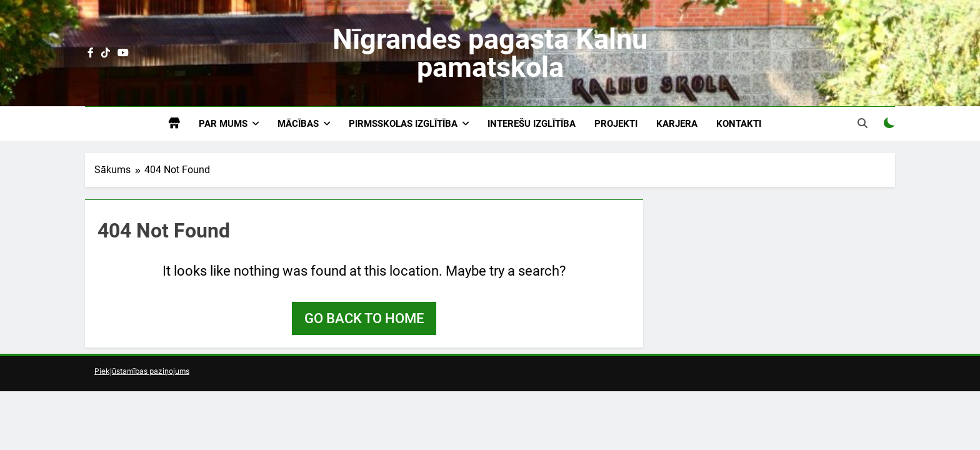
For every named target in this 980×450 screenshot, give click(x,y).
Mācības (298, 124)
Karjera (677, 124)
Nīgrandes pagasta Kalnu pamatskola (490, 53)
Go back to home (364, 318)
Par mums (223, 124)
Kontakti (739, 124)
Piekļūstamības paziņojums (142, 371)
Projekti (616, 124)
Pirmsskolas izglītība (403, 124)
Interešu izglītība (532, 124)
